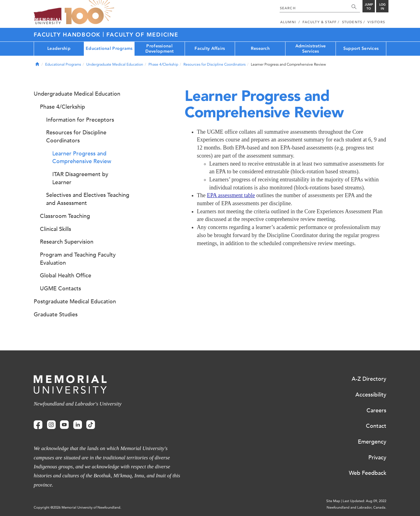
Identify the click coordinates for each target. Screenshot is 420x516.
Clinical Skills (56, 229)
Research (260, 48)
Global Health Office (66, 275)
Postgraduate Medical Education (75, 301)
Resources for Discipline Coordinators (214, 64)
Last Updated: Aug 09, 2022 (364, 501)
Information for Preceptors (80, 120)
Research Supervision (67, 242)
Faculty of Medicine (142, 35)
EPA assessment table (231, 195)
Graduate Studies (56, 314)
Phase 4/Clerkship (163, 64)
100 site (89, 12)
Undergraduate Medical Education (115, 64)
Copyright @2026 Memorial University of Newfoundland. (77, 507)
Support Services (361, 48)
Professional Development (160, 49)
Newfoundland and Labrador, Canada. (356, 507)
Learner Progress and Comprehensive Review (82, 158)
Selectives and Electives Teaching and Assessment (88, 199)
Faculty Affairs (210, 48)
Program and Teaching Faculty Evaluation (78, 259)
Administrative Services (311, 49)
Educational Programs (109, 48)
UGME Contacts (60, 288)
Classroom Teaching (65, 216)
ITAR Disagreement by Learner (80, 178)
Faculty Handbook (68, 35)
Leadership (59, 48)
